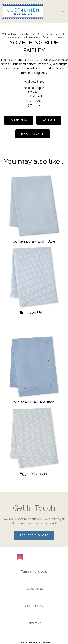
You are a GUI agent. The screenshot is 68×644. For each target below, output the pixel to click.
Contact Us (34, 623)
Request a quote (34, 535)
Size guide (49, 120)
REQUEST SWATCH (33, 134)
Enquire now (19, 120)
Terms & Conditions (34, 572)
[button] (63, 11)
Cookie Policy (34, 606)
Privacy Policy (34, 589)
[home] (22, 12)
